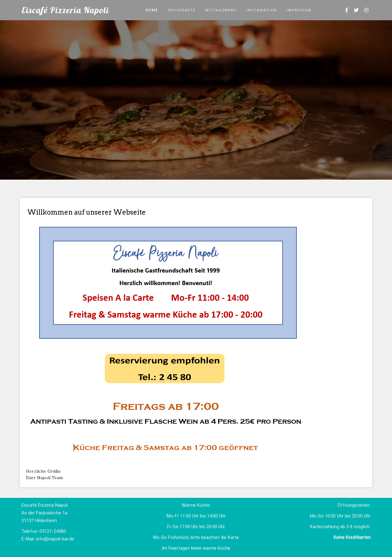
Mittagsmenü (221, 10)
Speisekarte (182, 10)
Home (152, 10)
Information (262, 10)
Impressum (299, 10)
